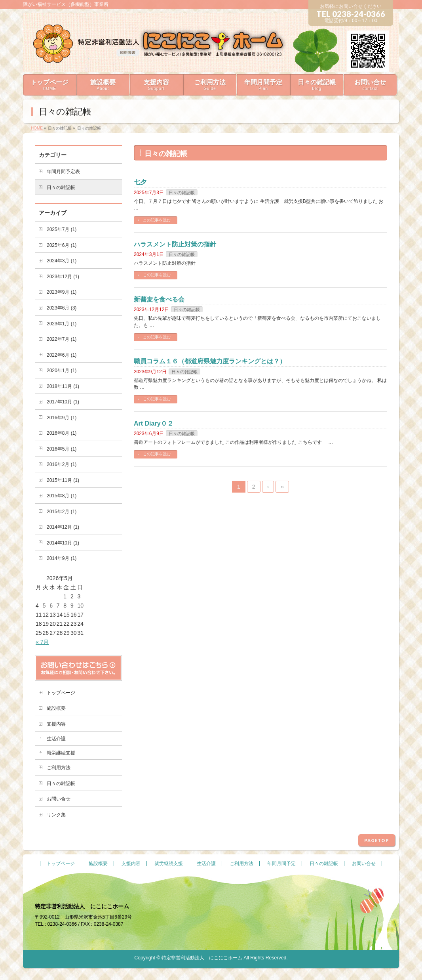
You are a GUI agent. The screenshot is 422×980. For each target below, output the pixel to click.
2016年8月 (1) (62, 433)
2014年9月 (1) (62, 558)
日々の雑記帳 (182, 193)
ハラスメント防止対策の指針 (175, 244)
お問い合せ (59, 799)
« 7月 (42, 642)
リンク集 (56, 815)
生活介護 (56, 739)
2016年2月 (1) (62, 464)
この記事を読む (157, 220)
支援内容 (56, 724)
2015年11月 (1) (63, 480)
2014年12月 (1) (63, 527)
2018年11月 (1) (63, 386)
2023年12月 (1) (63, 277)
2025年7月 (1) (62, 229)
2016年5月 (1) (62, 449)
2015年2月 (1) (62, 512)
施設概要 (56, 708)
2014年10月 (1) (63, 543)
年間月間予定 (281, 864)
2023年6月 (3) (62, 308)
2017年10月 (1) (63, 402)
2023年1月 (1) (62, 324)
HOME (37, 128)
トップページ (61, 693)
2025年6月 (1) (62, 245)
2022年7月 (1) (62, 339)
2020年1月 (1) (62, 371)
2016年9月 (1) (62, 418)
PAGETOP (377, 840)
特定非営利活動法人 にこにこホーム (202, 958)
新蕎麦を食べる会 (159, 299)
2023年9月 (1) (62, 292)
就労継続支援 (61, 753)
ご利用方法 (59, 768)
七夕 (140, 182)
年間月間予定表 (63, 172)
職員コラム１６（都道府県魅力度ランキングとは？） (210, 361)
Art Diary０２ (154, 423)
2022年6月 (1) (62, 355)
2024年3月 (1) (62, 261)
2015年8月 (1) (62, 496)
